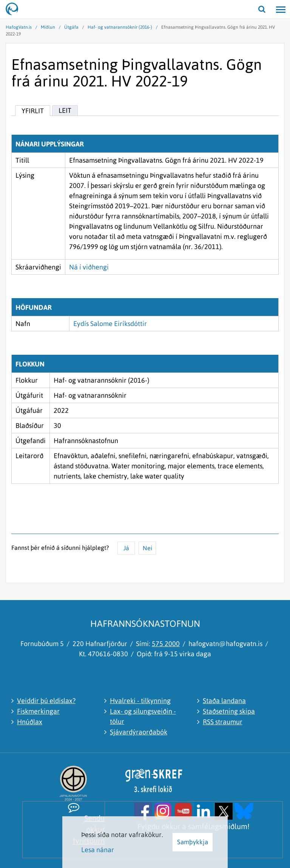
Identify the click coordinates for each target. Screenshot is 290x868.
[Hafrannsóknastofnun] (15, 9)
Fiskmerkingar (38, 711)
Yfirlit (33, 111)
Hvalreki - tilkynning (140, 701)
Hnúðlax (30, 722)
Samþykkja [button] (193, 842)
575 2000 (166, 644)
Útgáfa (71, 27)
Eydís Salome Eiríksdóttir (110, 324)
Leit (65, 110)
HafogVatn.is (19, 27)
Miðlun (48, 27)
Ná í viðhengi (89, 267)
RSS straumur (223, 722)
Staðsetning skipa (229, 711)
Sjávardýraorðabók (139, 732)
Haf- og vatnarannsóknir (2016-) (120, 27)
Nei (147, 548)
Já (126, 548)
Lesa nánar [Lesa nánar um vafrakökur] (98, 850)
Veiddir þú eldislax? (46, 701)
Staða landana (224, 701)
